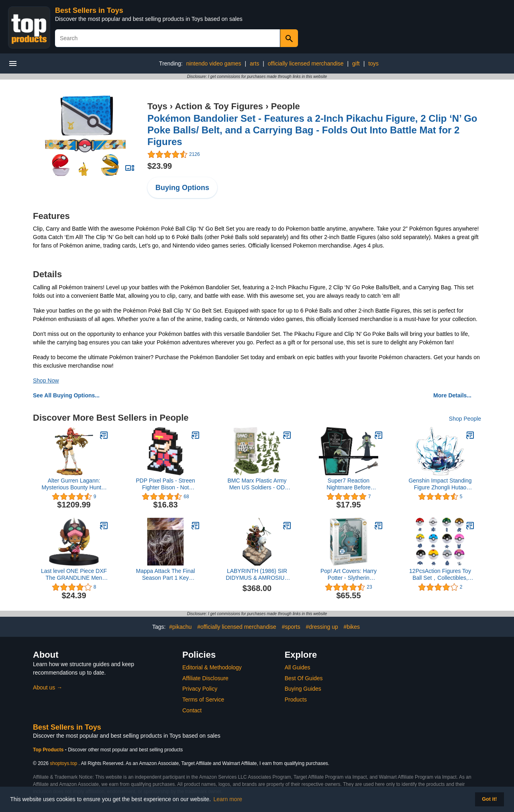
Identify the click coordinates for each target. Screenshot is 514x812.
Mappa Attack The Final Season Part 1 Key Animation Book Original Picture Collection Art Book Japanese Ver (165, 575)
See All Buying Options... (66, 395)
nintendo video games (214, 63)
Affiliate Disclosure (205, 678)
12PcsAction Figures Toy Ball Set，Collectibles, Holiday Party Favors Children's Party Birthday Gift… (440, 575)
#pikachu (180, 627)
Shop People (465, 419)
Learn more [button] (228, 799)
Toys (157, 106)
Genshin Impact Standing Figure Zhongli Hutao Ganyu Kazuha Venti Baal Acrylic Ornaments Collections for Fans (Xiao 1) (440, 484)
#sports (291, 627)
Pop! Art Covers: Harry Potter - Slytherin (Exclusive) (349, 575)
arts (254, 63)
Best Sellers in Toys (89, 10)
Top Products (49, 750)
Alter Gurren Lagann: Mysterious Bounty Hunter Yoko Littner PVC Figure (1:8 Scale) (74, 484)
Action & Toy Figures (219, 106)
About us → (48, 687)
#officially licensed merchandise (237, 627)
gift (356, 63)
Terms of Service (203, 700)
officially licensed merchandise (306, 63)
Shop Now (46, 380)
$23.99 (160, 166)
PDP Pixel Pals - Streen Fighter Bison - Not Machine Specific (165, 484)
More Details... (452, 395)
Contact (192, 710)
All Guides (298, 667)
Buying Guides (303, 689)
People (286, 106)
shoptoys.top (63, 763)
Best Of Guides (304, 678)
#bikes (352, 627)
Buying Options (182, 188)
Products (296, 700)
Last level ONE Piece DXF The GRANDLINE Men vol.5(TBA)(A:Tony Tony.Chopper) (74, 575)
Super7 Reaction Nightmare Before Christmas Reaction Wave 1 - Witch (348, 484)
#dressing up (322, 627)
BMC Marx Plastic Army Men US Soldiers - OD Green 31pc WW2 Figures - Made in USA (257, 484)
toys (373, 63)
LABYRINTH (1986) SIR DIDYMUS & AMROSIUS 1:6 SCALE (257, 575)
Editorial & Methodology (212, 667)
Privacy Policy (200, 689)
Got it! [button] (489, 799)
